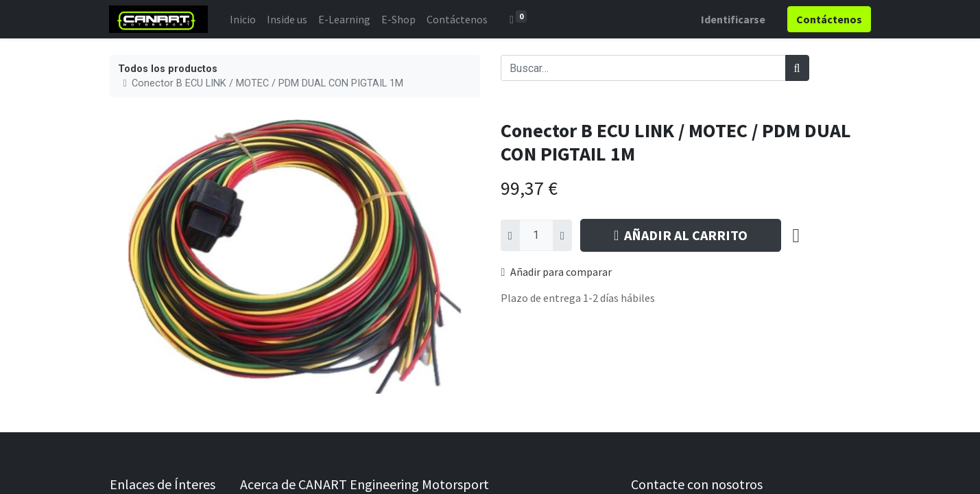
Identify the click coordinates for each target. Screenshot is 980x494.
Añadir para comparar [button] (557, 272)
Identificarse (733, 19)
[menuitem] (243, 19)
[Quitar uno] (510, 235)
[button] (797, 235)
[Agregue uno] (562, 235)
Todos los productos (168, 69)
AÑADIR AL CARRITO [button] (681, 235)
